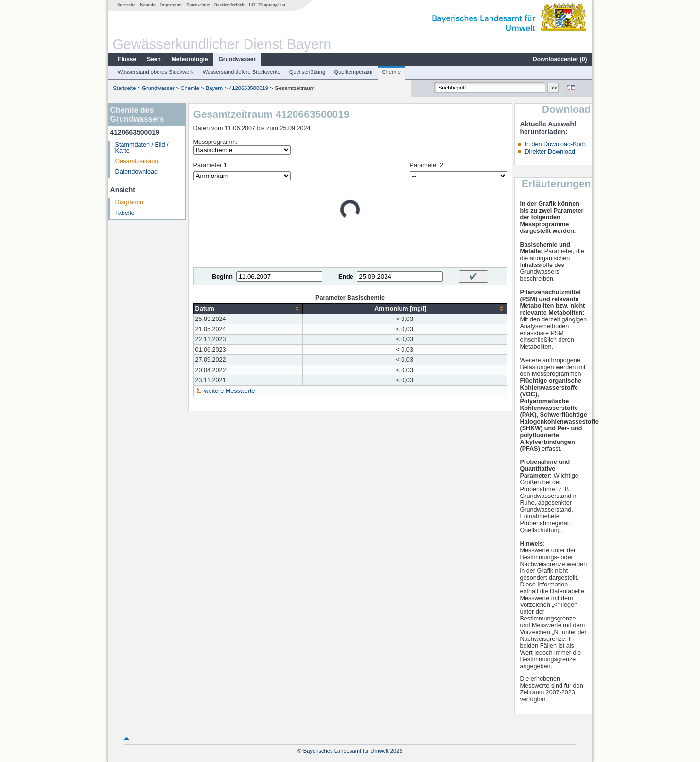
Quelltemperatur (353, 72)
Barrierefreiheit (229, 5)
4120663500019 (249, 88)
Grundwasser (237, 59)
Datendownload (137, 172)
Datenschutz (198, 5)
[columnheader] (248, 309)
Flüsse (127, 59)
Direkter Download (550, 152)
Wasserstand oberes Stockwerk (156, 72)
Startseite (126, 5)
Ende (346, 277)
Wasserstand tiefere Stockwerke (242, 72)
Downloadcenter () (560, 59)
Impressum (171, 5)
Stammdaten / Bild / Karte (142, 148)
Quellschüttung (307, 72)
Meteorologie (190, 59)
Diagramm (129, 202)
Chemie (392, 72)
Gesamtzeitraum (138, 161)
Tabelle (125, 213)
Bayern (214, 88)
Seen (154, 59)
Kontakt (148, 5)
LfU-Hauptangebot (267, 5)
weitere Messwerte (230, 391)
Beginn (222, 277)
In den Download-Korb (555, 144)
